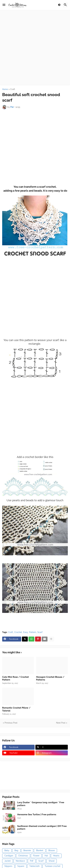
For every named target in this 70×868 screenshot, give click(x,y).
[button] (4, 5)
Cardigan (9, 856)
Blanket (40, 850)
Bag (16, 850)
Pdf (32, 861)
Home (5, 89)
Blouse (52, 850)
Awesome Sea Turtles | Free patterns (37, 815)
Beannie (27, 850)
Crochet (18, 632)
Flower (36, 856)
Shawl (52, 861)
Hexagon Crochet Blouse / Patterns (50, 678)
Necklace (20, 861)
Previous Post (11, 723)
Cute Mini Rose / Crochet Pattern (15, 678)
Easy (26, 632)
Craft (13, 89)
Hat (46, 856)
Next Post (61, 723)
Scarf (40, 632)
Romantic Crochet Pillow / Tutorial (16, 709)
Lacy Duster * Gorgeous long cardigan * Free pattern (41, 804)
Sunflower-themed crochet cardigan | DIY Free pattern (42, 828)
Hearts (56, 856)
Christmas (23, 856)
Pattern (33, 632)
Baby (7, 850)
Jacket (8, 861)
